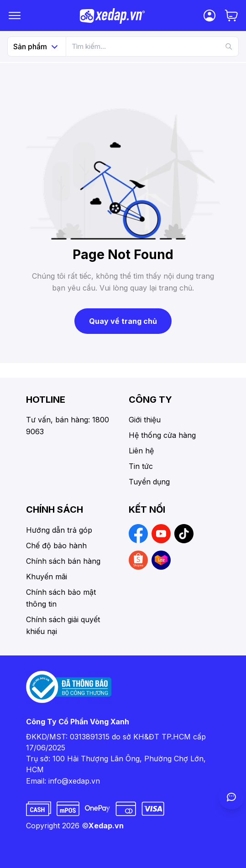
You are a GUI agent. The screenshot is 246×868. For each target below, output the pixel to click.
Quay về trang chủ (123, 321)
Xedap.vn (106, 826)
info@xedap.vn (74, 781)
